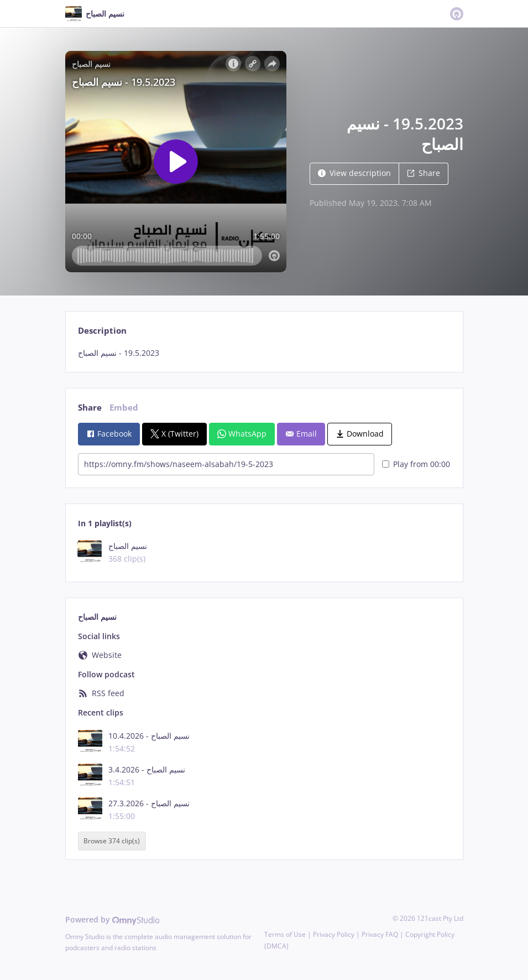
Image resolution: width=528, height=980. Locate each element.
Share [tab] (90, 408)
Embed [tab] (124, 408)
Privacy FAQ (380, 934)
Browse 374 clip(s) (112, 841)
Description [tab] (102, 331)
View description (354, 173)
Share (424, 173)
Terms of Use (285, 934)
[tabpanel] (264, 353)
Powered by (113, 919)
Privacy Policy (334, 934)
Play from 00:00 (416, 464)
